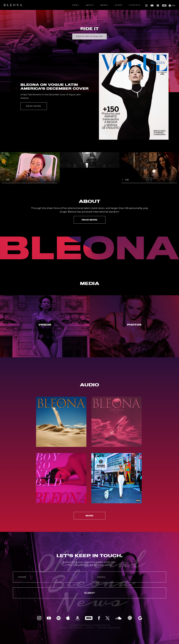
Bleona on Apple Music (68, 618)
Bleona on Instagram (146, 5)
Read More (34, 106)
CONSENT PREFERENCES (71, 628)
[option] (89, 51)
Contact (135, 5)
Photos (134, 325)
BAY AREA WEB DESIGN (109, 628)
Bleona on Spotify (158, 5)
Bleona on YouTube (152, 5)
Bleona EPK (130, 618)
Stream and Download (89, 36)
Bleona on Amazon (77, 618)
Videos (45, 325)
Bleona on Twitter (108, 618)
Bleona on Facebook (99, 618)
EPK (173, 6)
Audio (119, 5)
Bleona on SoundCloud (118, 618)
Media (104, 5)
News (76, 5)
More (89, 516)
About (90, 5)
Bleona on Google (140, 618)
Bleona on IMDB (164, 5)
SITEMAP (90, 628)
